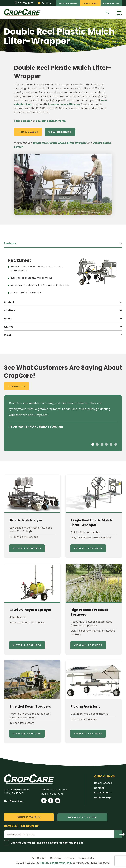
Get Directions (14, 801)
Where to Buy (90, 3)
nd (18, 121)
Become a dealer (67, 3)
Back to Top (102, 797)
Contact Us (17, 386)
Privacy (69, 857)
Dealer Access (111, 3)
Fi (15, 121)
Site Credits (39, 857)
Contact (99, 787)
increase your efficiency (64, 104)
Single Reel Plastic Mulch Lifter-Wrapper (60, 142)
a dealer (26, 121)
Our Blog (43, 3)
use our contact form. (51, 121)
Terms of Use (86, 857)
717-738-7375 (55, 793)
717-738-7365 (24, 3)
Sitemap (55, 857)
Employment (102, 792)
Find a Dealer (28, 132)
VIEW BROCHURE (60, 132)
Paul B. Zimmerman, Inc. (56, 862)
